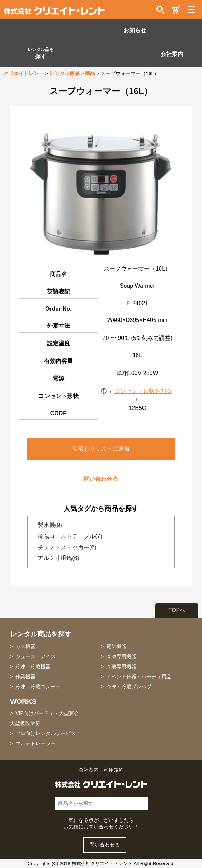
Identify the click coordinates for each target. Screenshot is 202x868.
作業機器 (25, 677)
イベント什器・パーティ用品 (139, 677)
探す (41, 53)
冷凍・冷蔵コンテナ (38, 687)
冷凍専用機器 (121, 656)
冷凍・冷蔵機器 (33, 666)
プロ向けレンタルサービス (46, 733)
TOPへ (177, 610)
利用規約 (114, 770)
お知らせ (135, 30)
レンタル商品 (65, 73)
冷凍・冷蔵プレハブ (129, 687)
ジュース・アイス (36, 656)
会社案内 (172, 54)
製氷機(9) (48, 525)
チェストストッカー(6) (65, 547)
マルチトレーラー (36, 743)
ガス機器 (25, 646)
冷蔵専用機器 (121, 666)
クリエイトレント (24, 73)
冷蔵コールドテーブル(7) (68, 536)
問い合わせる (101, 479)
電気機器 (116, 646)
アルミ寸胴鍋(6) (56, 558)
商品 (90, 73)
